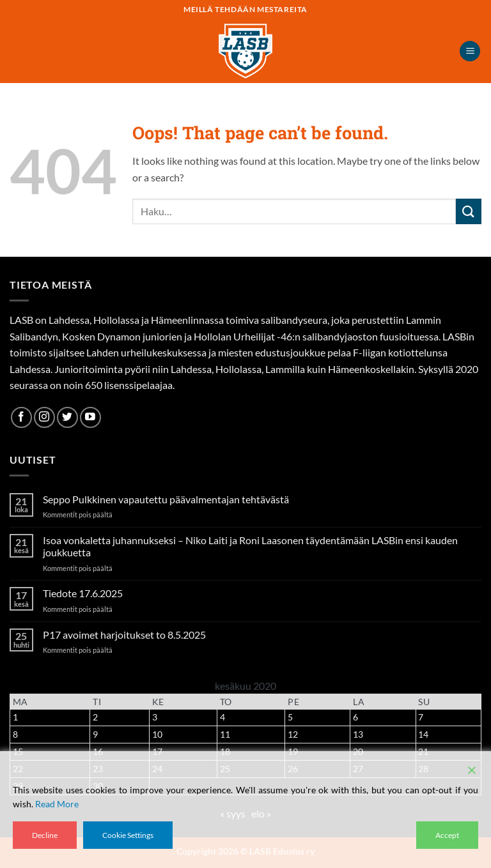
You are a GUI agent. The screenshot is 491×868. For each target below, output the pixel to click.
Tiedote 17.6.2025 (83, 593)
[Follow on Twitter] (67, 417)
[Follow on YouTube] (90, 417)
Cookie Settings (128, 835)
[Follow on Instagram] (44, 417)
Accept (447, 835)
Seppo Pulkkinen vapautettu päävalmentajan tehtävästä (166, 499)
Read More (57, 804)
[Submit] (469, 211)
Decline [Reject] (45, 835)
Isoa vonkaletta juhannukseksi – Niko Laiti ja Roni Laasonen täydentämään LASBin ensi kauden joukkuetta (250, 546)
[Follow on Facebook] (21, 417)
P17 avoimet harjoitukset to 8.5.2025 (124, 635)
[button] (470, 51)
